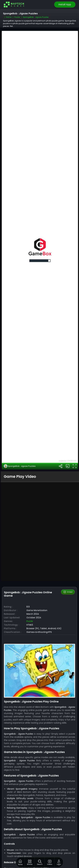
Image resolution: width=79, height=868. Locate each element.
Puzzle (30, 599)
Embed (68, 570)
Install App (65, 4)
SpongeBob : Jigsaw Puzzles (20, 444)
